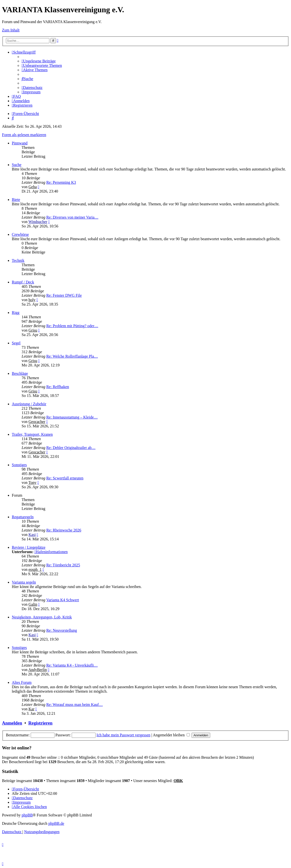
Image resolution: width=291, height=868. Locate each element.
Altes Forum (22, 682)
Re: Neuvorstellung (62, 630)
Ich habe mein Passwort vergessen (123, 735)
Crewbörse (20, 234)
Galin (33, 604)
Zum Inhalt (11, 30)
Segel (16, 343)
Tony (33, 483)
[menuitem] (39, 61)
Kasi (32, 535)
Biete (16, 200)
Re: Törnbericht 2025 (63, 565)
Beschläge (20, 373)
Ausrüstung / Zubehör (29, 404)
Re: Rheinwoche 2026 (64, 530)
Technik (18, 260)
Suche (17, 165)
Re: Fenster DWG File (64, 295)
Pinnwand (20, 143)
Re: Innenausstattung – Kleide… (72, 417)
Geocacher (37, 422)
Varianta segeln (24, 582)
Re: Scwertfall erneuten (65, 478)
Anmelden (12, 723)
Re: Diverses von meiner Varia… (72, 217)
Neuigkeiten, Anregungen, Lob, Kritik (42, 617)
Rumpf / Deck (23, 282)
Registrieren (40, 723)
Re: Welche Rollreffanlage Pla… (72, 356)
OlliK (178, 781)
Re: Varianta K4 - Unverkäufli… (72, 665)
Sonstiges (19, 465)
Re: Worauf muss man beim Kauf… (74, 705)
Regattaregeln (23, 517)
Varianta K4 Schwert (62, 600)
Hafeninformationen (51, 552)
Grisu (33, 330)
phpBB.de (56, 823)
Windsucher (38, 222)
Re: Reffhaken (58, 387)
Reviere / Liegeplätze (29, 547)
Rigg (16, 313)
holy (32, 300)
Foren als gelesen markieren (24, 135)
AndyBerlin (38, 670)
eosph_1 (35, 569)
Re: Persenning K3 (61, 182)
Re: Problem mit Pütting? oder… (72, 326)
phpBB (27, 815)
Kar (31, 709)
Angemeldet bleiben (171, 735)
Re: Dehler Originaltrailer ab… (71, 448)
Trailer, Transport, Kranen (32, 434)
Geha (33, 187)
